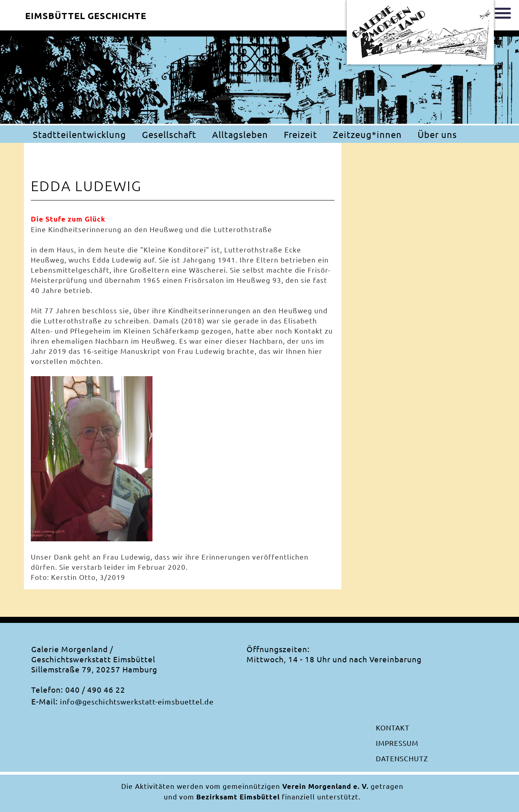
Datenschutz (402, 758)
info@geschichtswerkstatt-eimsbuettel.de (137, 701)
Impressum (397, 743)
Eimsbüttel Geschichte (86, 16)
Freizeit (300, 134)
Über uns (437, 134)
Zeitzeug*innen (367, 134)
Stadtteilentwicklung (79, 134)
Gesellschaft (169, 134)
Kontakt (393, 727)
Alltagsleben (240, 134)
